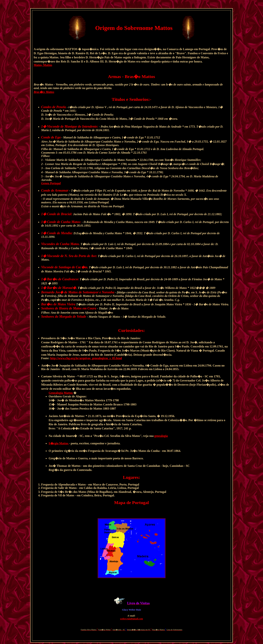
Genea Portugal (51, 183)
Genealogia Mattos (61, 393)
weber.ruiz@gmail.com (131, 619)
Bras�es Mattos (44, 92)
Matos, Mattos (43, 65)
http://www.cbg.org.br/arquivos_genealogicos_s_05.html (86, 358)
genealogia (161, 436)
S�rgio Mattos (59, 443)
